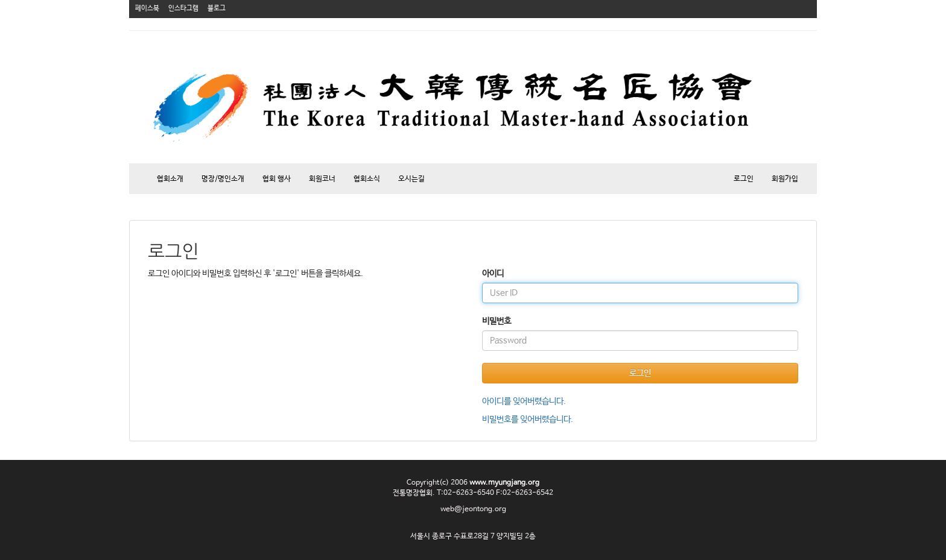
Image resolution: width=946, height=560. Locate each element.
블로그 (217, 8)
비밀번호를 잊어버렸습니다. (528, 420)
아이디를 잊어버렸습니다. (524, 401)
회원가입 (785, 179)
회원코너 (322, 179)
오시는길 (411, 179)
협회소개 (170, 179)
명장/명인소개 (223, 179)
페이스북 (147, 8)
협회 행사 (277, 179)
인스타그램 (183, 8)
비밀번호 (497, 321)
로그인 (744, 179)
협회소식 (367, 179)
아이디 (493, 274)
